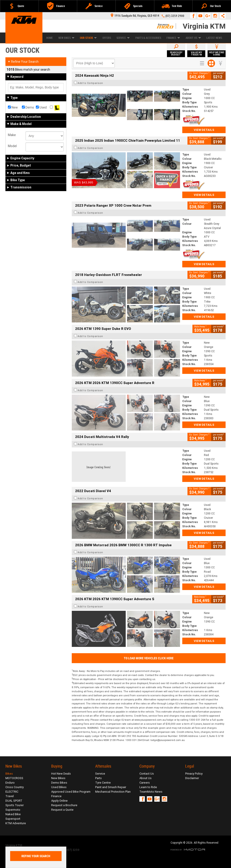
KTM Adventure (16, 823)
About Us (193, 38)
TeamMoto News (151, 792)
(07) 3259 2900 (175, 16)
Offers (107, 38)
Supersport (13, 819)
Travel (10, 796)
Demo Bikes (59, 783)
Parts (98, 778)
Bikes (9, 774)
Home (50, 38)
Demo (28, 107)
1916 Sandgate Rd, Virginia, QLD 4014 (135, 16)
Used (41, 107)
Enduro (10, 783)
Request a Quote (62, 810)
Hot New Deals (61, 774)
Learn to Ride (148, 787)
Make (12, 135)
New (13, 107)
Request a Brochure (64, 805)
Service (123, 38)
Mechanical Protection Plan (113, 792)
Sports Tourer (15, 805)
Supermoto (13, 810)
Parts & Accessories (148, 38)
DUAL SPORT (14, 801)
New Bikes (66, 38)
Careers (145, 783)
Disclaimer (192, 778)
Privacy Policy (194, 774)
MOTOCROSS (14, 778)
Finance (173, 38)
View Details (204, 130)
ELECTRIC (12, 792)
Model (12, 146)
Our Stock (88, 38)
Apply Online (59, 801)
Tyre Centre (103, 783)
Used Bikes (59, 787)
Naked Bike (13, 814)
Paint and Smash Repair (111, 787)
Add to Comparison (90, 83)
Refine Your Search (23, 62)
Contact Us (147, 774)
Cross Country (15, 787)
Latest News (214, 38)
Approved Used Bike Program (71, 792)
